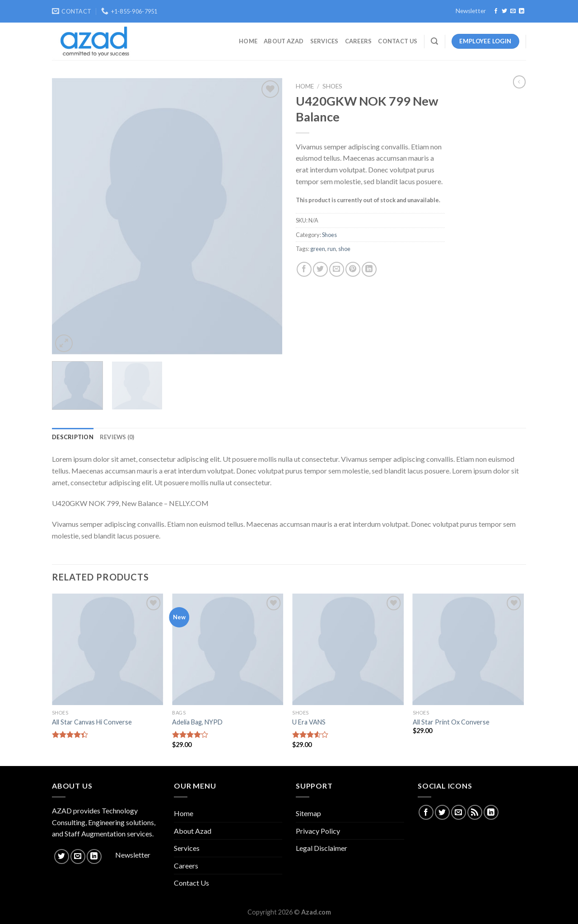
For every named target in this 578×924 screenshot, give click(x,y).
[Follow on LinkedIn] (522, 11)
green (318, 249)
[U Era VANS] (348, 649)
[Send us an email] (513, 11)
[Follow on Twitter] (504, 11)
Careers (359, 41)
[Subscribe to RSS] (475, 812)
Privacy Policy (318, 831)
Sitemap (308, 813)
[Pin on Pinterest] (353, 269)
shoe (344, 249)
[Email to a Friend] (337, 269)
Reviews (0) (117, 437)
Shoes (332, 86)
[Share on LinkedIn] (369, 269)
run (332, 249)
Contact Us (398, 41)
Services (324, 41)
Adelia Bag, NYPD (197, 722)
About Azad (284, 41)
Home (248, 41)
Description (73, 437)
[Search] (434, 41)
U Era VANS (309, 722)
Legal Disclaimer (322, 848)
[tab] (73, 437)
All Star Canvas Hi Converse (92, 722)
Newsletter (471, 11)
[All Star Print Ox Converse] (468, 649)
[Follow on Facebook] (496, 11)
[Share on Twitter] (320, 269)
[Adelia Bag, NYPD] (228, 649)
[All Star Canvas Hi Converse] (108, 649)
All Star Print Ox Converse (451, 722)
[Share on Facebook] (304, 269)
